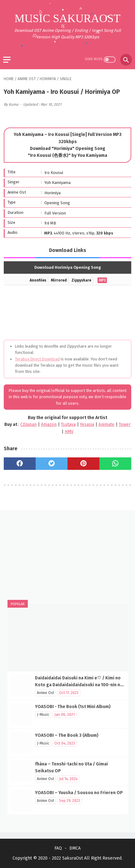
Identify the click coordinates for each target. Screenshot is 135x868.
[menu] (7, 60)
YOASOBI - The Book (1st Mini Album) (73, 707)
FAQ (58, 848)
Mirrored (59, 280)
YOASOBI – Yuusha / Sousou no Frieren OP (79, 793)
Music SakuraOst (67, 18)
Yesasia (87, 424)
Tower (125, 424)
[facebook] (20, 464)
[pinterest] (83, 464)
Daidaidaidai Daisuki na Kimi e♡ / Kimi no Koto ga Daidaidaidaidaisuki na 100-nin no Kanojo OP (79, 685)
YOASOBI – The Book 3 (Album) (67, 735)
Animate (106, 424)
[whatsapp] (115, 464)
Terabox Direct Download (37, 359)
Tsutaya (68, 424)
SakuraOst (72, 858)
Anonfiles (38, 280)
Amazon (49, 424)
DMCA (75, 848)
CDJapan (28, 424)
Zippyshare (81, 280)
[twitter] (52, 464)
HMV (69, 432)
